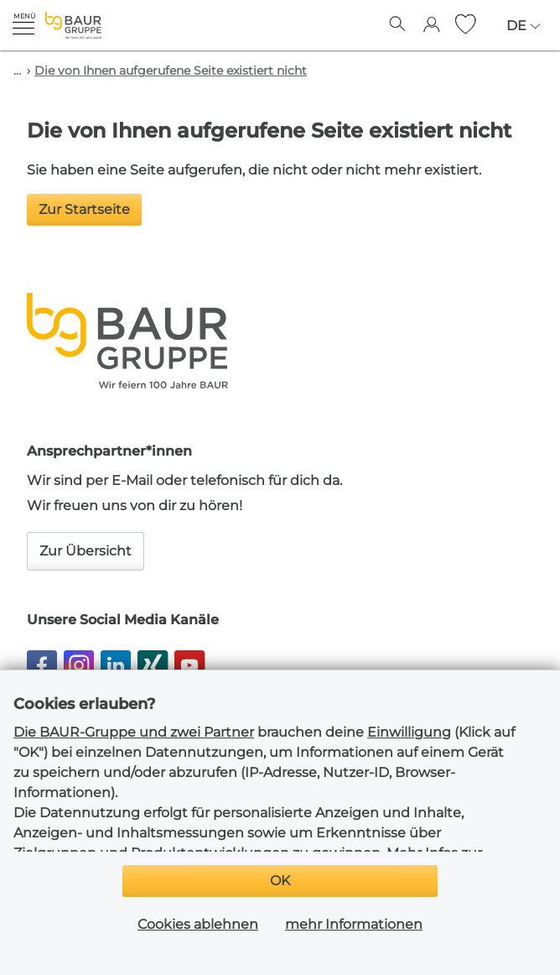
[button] (23, 23)
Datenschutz (362, 911)
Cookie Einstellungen (474, 936)
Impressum (266, 911)
